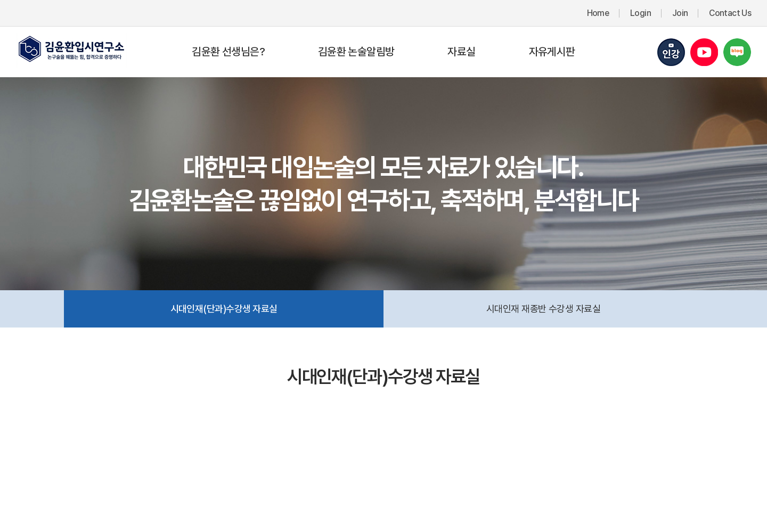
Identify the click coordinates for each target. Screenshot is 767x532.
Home (598, 13)
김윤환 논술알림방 (356, 52)
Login (640, 13)
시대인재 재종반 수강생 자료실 (543, 309)
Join (680, 13)
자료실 (461, 52)
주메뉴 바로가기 (0, 0)
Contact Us (730, 13)
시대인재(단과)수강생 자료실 (224, 309)
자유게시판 (552, 52)
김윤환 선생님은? (228, 52)
